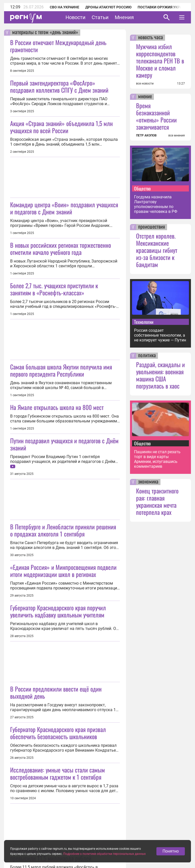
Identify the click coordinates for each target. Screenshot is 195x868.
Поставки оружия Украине (163, 7)
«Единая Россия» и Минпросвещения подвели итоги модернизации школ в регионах (63, 571)
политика (147, 356)
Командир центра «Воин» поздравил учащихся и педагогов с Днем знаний (64, 208)
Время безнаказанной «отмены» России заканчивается (156, 116)
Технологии (144, 322)
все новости (145, 84)
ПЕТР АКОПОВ (146, 135)
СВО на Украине (64, 7)
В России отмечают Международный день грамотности (58, 46)
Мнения (124, 17)
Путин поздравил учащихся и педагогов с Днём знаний (64, 444)
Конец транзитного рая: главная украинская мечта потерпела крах (157, 501)
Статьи (100, 17)
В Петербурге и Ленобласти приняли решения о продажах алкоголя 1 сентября (63, 530)
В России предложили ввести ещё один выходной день (56, 692)
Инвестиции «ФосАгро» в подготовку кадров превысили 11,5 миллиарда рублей (61, 855)
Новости (76, 17)
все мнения (177, 135)
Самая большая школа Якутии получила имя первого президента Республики (61, 370)
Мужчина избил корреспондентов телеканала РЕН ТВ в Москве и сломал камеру (160, 61)
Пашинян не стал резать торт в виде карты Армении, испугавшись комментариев (157, 459)
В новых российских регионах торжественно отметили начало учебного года (61, 249)
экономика (148, 482)
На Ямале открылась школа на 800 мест (57, 407)
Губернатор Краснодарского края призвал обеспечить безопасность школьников (58, 733)
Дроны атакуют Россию (108, 7)
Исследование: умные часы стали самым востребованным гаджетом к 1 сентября (58, 773)
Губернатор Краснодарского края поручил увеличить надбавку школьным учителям (58, 611)
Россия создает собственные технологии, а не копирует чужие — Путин (160, 335)
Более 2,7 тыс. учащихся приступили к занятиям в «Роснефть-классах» (54, 289)
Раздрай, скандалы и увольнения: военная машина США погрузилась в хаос (160, 375)
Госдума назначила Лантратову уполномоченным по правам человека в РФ (156, 204)
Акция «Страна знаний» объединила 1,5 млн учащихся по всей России (61, 127)
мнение (145, 97)
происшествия (152, 227)
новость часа (151, 38)
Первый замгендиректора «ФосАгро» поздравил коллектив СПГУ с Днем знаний (59, 86)
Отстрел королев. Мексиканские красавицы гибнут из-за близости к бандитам (157, 250)
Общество (142, 188)
